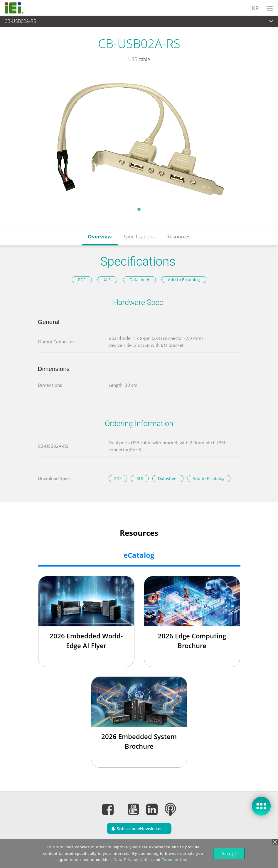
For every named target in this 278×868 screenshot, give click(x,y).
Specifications (139, 237)
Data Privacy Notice (132, 860)
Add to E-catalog (184, 280)
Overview (100, 237)
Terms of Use (174, 860)
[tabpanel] (139, 138)
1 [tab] (139, 209)
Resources (178, 237)
